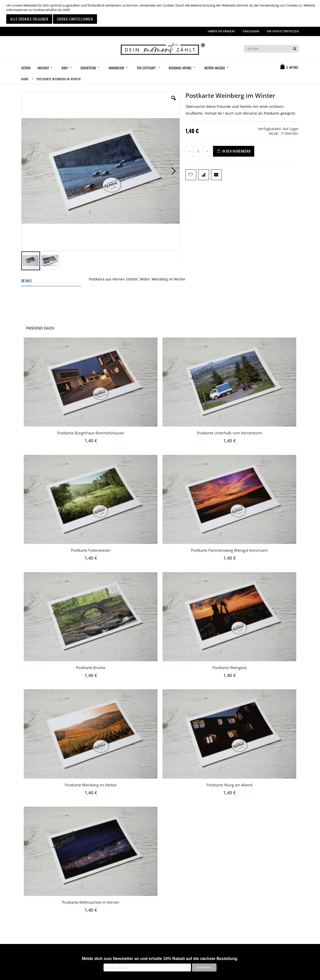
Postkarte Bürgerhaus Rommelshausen (91, 433)
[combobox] (271, 49)
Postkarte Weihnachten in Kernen (91, 902)
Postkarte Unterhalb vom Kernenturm (229, 433)
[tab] (55, 282)
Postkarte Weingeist (229, 668)
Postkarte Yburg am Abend (229, 785)
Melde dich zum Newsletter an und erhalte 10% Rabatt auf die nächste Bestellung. (160, 959)
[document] (161, 13)
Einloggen (251, 31)
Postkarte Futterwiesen (91, 550)
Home (25, 79)
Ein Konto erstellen (283, 31)
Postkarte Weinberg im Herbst (91, 785)
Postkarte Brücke (91, 668)
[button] (173, 102)
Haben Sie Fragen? (222, 31)
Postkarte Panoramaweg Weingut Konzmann (229, 550)
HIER (66, 10)
